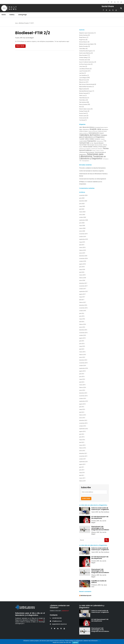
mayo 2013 (82, 409)
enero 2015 (82, 357)
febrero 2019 (83, 250)
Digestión (103, 139)
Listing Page (22, 15)
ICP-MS (92, 143)
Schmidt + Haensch (96, 151)
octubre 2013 (83, 398)
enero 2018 (82, 280)
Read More (21, 46)
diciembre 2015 (83, 330)
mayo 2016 (82, 319)
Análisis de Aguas (84, 131)
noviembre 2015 (83, 333)
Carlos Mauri (82, 49)
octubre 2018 (83, 261)
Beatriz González (84, 46)
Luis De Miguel (83, 78)
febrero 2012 (83, 448)
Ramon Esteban (83, 104)
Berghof (102, 133)
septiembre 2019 (84, 239)
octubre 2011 (83, 459)
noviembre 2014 (83, 363)
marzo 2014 (82, 385)
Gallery (12, 15)
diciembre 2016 (83, 305)
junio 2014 (82, 377)
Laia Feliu (82, 73)
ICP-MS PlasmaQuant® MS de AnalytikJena (100, 517)
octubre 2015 (83, 335)
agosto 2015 (82, 338)
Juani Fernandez (83, 71)
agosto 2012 (82, 431)
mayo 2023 (82, 206)
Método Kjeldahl (88, 147)
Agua (81, 129)
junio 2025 (82, 198)
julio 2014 (82, 374)
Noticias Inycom (86, 596)
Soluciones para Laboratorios (91, 155)
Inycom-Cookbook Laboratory (87, 62)
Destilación (97, 139)
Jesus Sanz (82, 66)
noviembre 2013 (83, 396)
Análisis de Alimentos (93, 131)
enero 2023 (82, 215)
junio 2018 (82, 267)
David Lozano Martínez (85, 53)
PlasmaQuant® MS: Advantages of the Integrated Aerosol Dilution (100, 528)
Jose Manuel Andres (84, 69)
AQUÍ (99, 641)
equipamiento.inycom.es (58, 624)
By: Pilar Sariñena (104, 512)
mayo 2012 (82, 440)
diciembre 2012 (83, 420)
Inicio (16, 23)
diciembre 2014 (83, 360)
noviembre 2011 (83, 456)
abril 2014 (82, 382)
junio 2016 (82, 316)
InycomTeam (83, 145)
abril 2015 (82, 349)
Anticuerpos (105, 129)
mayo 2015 (82, 346)
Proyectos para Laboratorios (97, 149)
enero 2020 (82, 231)
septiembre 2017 (84, 291)
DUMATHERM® (83, 141)
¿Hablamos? (65, 611)
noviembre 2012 (83, 423)
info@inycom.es (56, 621)
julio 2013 (82, 407)
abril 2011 (82, 475)
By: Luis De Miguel (28, 38)
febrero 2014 (83, 387)
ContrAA (82, 139)
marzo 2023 (82, 212)
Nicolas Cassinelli (84, 93)
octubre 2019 (83, 237)
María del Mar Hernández (86, 87)
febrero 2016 (83, 324)
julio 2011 (82, 467)
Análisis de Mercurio (84, 133)
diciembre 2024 (83, 201)
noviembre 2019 (83, 234)
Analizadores (86, 129)
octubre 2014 (83, 366)
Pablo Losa (82, 96)
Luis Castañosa (83, 75)
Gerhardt (83, 143)
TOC (80, 161)
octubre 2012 (83, 426)
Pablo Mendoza (83, 98)
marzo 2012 (82, 445)
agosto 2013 (82, 404)
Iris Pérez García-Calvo (85, 64)
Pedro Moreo (83, 100)
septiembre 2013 (84, 401)
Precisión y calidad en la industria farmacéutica (92, 168)
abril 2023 (82, 209)
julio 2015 (82, 341)
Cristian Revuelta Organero (86, 51)
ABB (81, 127)
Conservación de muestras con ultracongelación (93, 179)
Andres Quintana (84, 35)
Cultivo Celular (89, 139)
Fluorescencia (100, 141)
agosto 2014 (82, 371)
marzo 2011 (82, 478)
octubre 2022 (83, 217)
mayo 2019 (82, 242)
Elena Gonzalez (83, 55)
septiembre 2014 (84, 368)
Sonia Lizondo (83, 118)
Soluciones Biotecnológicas (87, 152)
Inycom (41, 620)
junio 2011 (82, 470)
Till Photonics (106, 159)
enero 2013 (82, 418)
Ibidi (88, 143)
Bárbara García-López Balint (86, 44)
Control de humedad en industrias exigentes (92, 171)
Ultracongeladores (85, 161)
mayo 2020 (82, 226)
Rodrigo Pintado (83, 111)
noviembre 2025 (83, 195)
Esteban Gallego (83, 58)
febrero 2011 (83, 481)
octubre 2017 (83, 289)
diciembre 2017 (83, 283)
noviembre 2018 (83, 259)
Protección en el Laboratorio (85, 149)
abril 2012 (82, 442)
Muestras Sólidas (99, 145)
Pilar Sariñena (83, 102)
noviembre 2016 (83, 308)
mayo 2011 (82, 473)
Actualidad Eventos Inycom (101, 127)
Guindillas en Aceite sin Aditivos (99, 582)
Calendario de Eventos (90, 135)
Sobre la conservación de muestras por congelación (100, 509)
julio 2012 (82, 434)
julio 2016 (82, 313)
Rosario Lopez (83, 116)
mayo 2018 (82, 270)
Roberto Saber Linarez (85, 109)
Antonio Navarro (83, 42)
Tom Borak (82, 120)
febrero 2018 (83, 278)
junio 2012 (82, 437)
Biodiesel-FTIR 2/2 (33, 33)
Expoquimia (92, 141)
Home (4, 15)
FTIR (105, 141)
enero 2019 (82, 253)
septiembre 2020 (84, 220)
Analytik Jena (95, 129)
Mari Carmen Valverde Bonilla (87, 84)
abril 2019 (82, 245)
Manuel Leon (82, 82)
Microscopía (91, 145)
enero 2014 (82, 390)
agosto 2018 (82, 264)
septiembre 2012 (84, 429)
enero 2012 (82, 451)
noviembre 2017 (83, 286)
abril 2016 (82, 322)
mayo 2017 (82, 297)
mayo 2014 (82, 379)
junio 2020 (82, 223)
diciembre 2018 (83, 256)
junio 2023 (82, 204)
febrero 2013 (83, 415)
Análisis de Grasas (102, 131)
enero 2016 (82, 327)
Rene (81, 107)
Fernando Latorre (84, 60)
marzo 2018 (82, 275)
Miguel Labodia (83, 89)
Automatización (94, 133)
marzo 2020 (82, 228)
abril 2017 (82, 300)
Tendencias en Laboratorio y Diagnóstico (93, 157)
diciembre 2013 (83, 393)
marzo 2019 (82, 247)
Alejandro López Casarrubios (87, 33)
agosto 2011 (82, 464)
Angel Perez (82, 40)
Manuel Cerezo (83, 80)
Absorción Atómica (88, 127)
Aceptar (75, 643)
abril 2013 (82, 412)
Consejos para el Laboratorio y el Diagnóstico (93, 136)
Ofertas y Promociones (100, 147)
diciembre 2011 (83, 453)
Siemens (102, 151)
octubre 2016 (83, 311)
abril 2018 (82, 272)
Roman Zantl (83, 113)
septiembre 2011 (84, 462)
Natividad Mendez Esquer (86, 91)
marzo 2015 (82, 352)
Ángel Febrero (83, 37)
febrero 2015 (83, 355)
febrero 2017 (83, 302)
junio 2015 (82, 344)
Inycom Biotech (99, 143)
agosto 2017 (82, 294)
